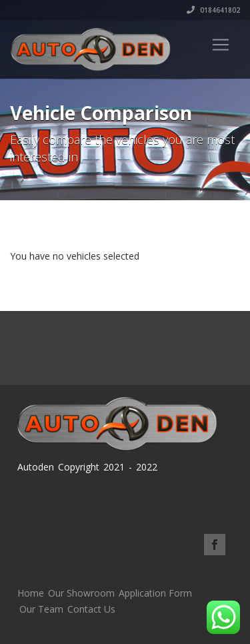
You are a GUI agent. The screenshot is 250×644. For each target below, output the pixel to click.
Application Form (155, 593)
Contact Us (91, 609)
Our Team (41, 609)
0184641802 (213, 10)
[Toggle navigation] (221, 45)
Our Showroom (81, 593)
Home (31, 593)
